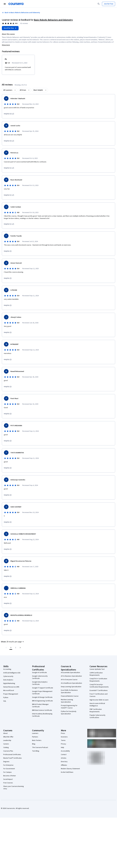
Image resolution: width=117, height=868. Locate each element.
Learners (35, 733)
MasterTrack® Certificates (13, 758)
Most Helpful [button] (38, 90)
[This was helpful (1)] (9, 168)
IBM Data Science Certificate (42, 710)
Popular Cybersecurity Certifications (97, 716)
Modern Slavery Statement (70, 769)
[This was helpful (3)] (9, 114)
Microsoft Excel (9, 690)
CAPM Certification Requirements (96, 674)
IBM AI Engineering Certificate (42, 701)
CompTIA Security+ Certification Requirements (99, 686)
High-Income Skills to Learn (99, 700)
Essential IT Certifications (99, 690)
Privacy (63, 744)
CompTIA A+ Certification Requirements (98, 680)
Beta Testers (37, 740)
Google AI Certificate (39, 673)
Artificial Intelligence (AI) (12, 673)
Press (63, 733)
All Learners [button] (8, 90)
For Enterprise (8, 765)
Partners (35, 737)
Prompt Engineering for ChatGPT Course (69, 707)
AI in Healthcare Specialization (71, 683)
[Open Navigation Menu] (5, 4)
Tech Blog (36, 751)
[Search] (99, 4)
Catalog (6, 747)
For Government (9, 769)
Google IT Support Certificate (43, 688)
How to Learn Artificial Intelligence (97, 705)
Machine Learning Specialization (67, 701)
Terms (63, 740)
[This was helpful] (8, 251)
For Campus (7, 772)
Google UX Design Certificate (42, 697)
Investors (64, 737)
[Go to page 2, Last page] (16, 648)
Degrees (6, 762)
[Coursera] (16, 4)
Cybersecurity (8, 676)
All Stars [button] (23, 90)
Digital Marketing (9, 683)
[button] (13, 642)
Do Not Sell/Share (67, 772)
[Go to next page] (20, 648)
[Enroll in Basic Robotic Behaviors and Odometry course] (10, 28)
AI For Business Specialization (71, 676)
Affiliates (64, 765)
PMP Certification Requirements (96, 710)
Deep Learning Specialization (71, 687)
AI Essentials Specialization (70, 673)
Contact (64, 755)
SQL (5, 701)
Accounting (7, 669)
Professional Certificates (12, 755)
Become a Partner (10, 776)
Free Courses (8, 783)
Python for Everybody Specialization (69, 713)
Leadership (7, 740)
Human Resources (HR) (11, 687)
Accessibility (65, 751)
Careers (6, 744)
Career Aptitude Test (97, 669)
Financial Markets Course (70, 696)
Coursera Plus (8, 751)
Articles (64, 758)
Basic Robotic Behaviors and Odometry (53, 20)
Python (6, 698)
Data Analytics (8, 680)
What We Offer (8, 737)
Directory (64, 762)
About (5, 733)
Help (62, 747)
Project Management (11, 694)
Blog (34, 744)
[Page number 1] (11, 648)
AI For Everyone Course (69, 680)
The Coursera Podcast (40, 747)
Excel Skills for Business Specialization (69, 691)
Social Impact (8, 779)
